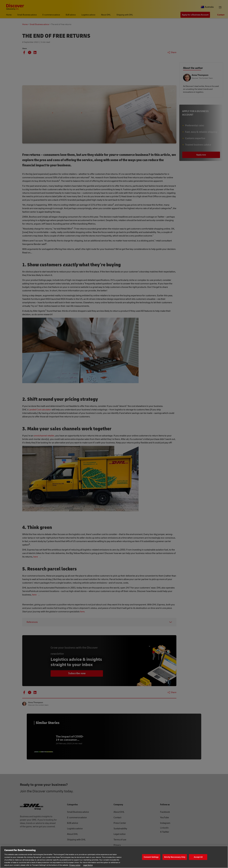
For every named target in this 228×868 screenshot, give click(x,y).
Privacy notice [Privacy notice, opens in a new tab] (75, 865)
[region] (114, 857)
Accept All (198, 857)
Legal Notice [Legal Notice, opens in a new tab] (88, 865)
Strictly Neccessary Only (175, 857)
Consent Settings (151, 857)
